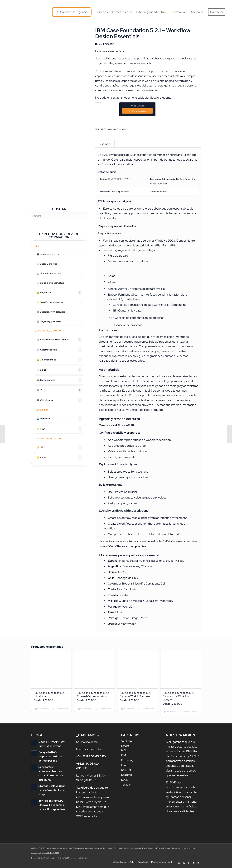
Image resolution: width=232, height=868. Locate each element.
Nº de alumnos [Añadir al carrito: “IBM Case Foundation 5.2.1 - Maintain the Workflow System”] (171, 714)
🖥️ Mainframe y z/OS (48, 254)
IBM (124, 757)
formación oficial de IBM (172, 156)
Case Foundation (119, 129)
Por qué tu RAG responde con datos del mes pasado (52, 758)
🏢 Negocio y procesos (49, 321)
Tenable (126, 786)
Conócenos (73, 860)
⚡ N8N (59, 447)
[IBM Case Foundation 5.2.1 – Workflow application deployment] (2, 434)
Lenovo (126, 766)
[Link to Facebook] (189, 864)
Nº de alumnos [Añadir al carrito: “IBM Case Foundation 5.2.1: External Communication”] (85, 710)
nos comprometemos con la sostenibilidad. (181, 789)
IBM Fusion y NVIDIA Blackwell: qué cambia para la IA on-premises (51, 806)
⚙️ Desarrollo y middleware (51, 312)
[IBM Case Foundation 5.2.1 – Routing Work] (230, 434)
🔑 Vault (59, 429)
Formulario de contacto (91, 751)
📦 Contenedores (59, 380)
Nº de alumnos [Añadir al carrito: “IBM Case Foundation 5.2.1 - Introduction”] (42, 710)
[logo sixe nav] (20, 12)
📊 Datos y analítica (47, 264)
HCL (124, 752)
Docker (126, 747)
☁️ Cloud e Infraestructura (51, 283)
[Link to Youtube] (193, 864)
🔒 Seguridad (59, 293)
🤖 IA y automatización (49, 273)
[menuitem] (72, 12)
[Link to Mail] (198, 864)
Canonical (128, 743)
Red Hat (126, 771)
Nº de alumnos (137, 106)
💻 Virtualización (59, 400)
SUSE (125, 781)
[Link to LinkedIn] (179, 864)
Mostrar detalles (60, 710)
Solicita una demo (88, 744)
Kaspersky (128, 762)
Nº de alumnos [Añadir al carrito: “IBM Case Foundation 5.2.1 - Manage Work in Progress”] (128, 710)
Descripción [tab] (105, 144)
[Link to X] (184, 864)
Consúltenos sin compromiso (129, 547)
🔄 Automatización (59, 350)
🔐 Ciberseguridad (59, 360)
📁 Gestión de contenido (50, 302)
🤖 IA (59, 390)
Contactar (83, 860)
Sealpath (127, 776)
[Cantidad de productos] (99, 106)
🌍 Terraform (59, 419)
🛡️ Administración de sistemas (59, 340)
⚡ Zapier (59, 458)
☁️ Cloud (59, 370)
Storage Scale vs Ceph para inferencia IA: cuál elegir (51, 791)
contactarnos (120, 98)
